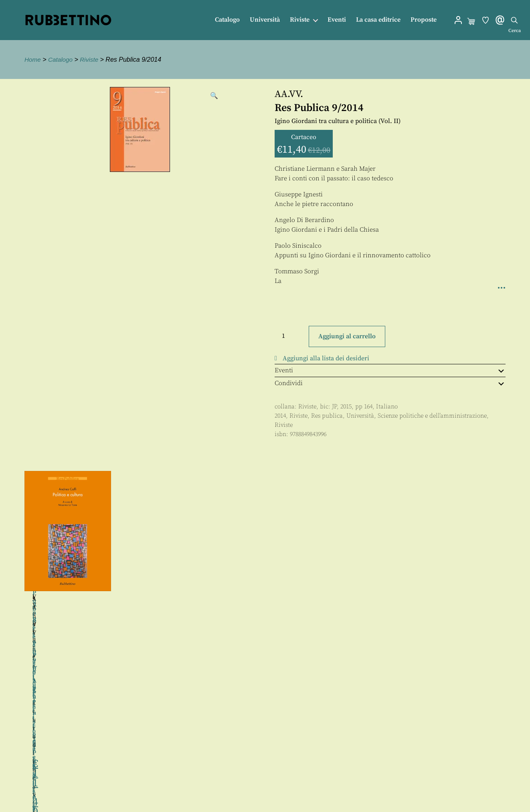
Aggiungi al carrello (347, 336)
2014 (280, 416)
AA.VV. (289, 94)
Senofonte (446, 599)
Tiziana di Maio (89, 635)
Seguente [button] (514, 570)
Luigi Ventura (325, 563)
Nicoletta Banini (101, 644)
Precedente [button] (16, 570)
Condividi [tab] (390, 383)
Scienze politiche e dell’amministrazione (432, 416)
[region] (265, 570)
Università (265, 20)
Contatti (272, 773)
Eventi (337, 20)
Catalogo (227, 20)
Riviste (300, 20)
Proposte (424, 20)
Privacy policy (281, 791)
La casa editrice (378, 20)
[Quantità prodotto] (291, 336)
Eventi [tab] (390, 370)
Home (33, 60)
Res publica (327, 416)
